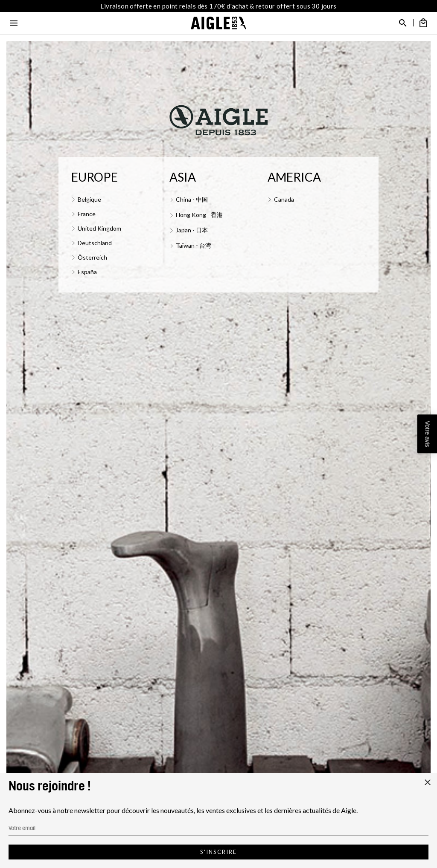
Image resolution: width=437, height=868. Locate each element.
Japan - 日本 (192, 230)
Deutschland (95, 243)
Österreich (92, 257)
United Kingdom (99, 228)
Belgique (89, 199)
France (87, 214)
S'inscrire (218, 852)
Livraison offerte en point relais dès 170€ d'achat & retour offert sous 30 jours (218, 6)
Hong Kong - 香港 (199, 215)
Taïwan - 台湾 (194, 245)
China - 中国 (192, 199)
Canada (284, 199)
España (87, 272)
